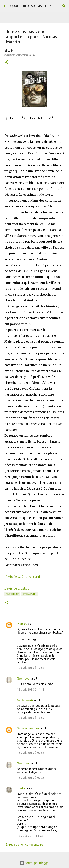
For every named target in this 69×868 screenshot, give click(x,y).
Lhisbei (22, 788)
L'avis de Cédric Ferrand (22, 577)
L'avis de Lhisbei (17, 588)
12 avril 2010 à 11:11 (31, 689)
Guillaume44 (25, 700)
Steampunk (29, 594)
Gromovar (24, 678)
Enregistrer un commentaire (24, 844)
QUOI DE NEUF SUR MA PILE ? (30, 6)
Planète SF (12, 594)
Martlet (22, 624)
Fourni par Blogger (35, 863)
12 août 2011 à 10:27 (31, 836)
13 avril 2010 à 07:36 (31, 778)
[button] (7, 62)
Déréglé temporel (28, 728)
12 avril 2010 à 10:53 (31, 668)
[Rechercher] (64, 6)
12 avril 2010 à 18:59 (31, 718)
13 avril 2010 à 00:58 (31, 753)
